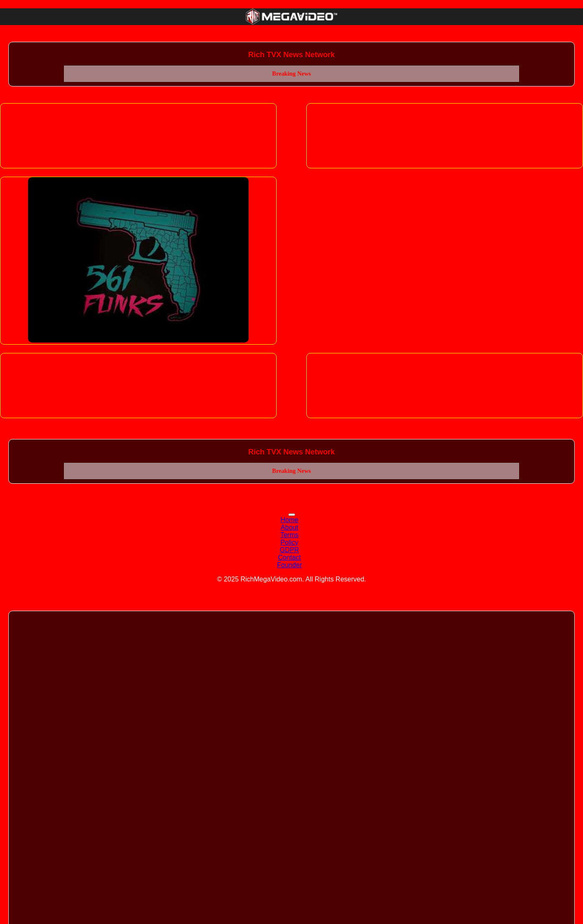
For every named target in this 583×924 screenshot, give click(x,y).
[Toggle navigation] (292, 515)
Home (289, 520)
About (290, 527)
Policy (289, 542)
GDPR (289, 550)
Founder (290, 565)
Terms (290, 535)
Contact (289, 557)
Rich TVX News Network (291, 55)
